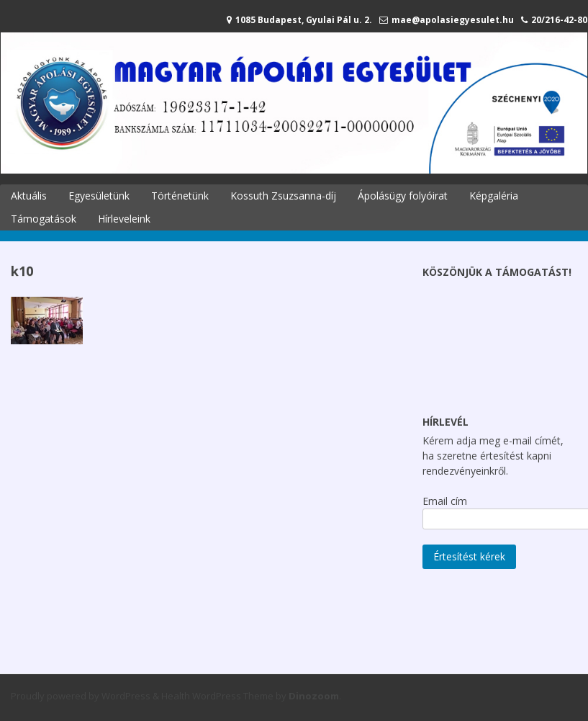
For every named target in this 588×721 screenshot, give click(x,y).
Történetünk (180, 196)
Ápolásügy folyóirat (403, 196)
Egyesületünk (99, 196)
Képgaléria (494, 196)
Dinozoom (314, 696)
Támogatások (44, 219)
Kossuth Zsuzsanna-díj (283, 196)
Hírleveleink (124, 219)
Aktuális (29, 196)
